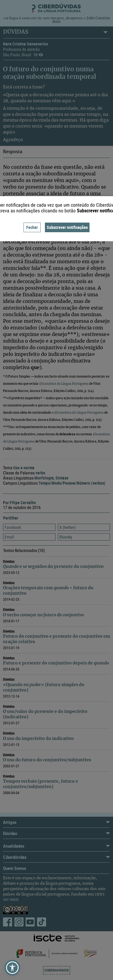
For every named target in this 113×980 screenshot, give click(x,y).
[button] (12, 968)
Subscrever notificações (67, 227)
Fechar (32, 227)
